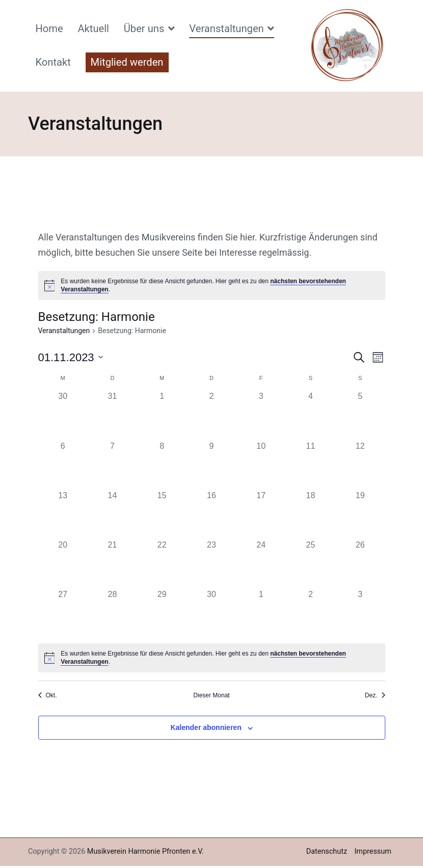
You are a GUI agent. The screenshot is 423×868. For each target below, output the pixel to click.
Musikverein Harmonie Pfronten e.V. (146, 851)
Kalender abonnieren (206, 727)
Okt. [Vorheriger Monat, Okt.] (48, 695)
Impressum (373, 851)
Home (49, 29)
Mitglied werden (127, 62)
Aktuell (93, 29)
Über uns (144, 29)
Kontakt (53, 62)
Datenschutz (327, 851)
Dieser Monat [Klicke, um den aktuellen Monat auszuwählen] (211, 695)
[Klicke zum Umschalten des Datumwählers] (71, 357)
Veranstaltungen (226, 29)
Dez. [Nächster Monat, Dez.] (375, 695)
